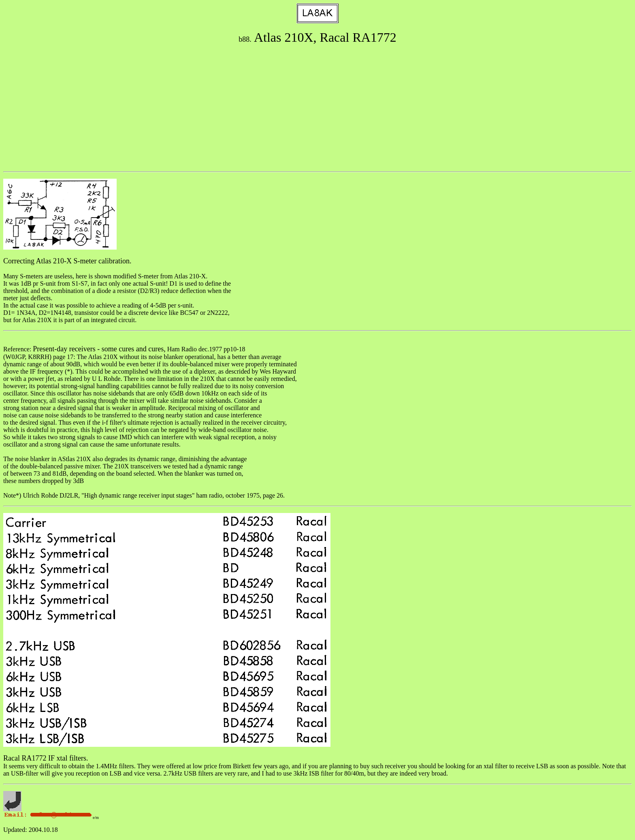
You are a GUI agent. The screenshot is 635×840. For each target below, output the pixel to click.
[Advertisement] (317, 108)
